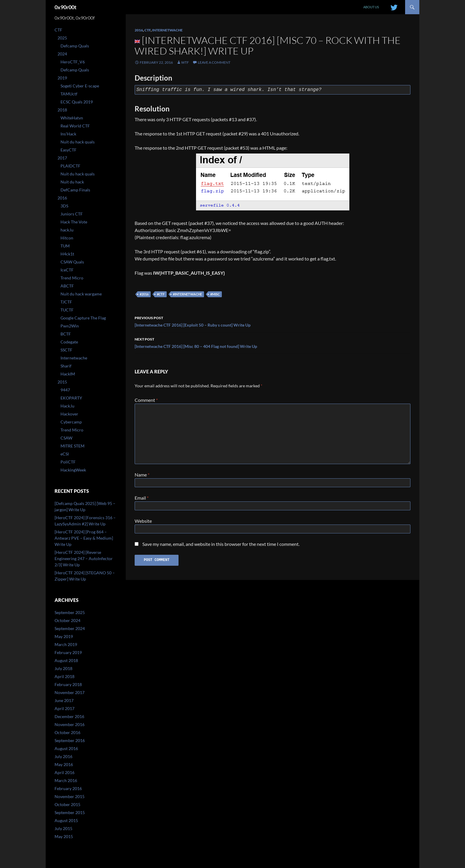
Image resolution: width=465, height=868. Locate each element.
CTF (148, 30)
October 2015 (67, 804)
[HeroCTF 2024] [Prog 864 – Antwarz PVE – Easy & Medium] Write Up (84, 538)
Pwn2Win (70, 326)
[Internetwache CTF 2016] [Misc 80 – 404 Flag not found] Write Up (273, 342)
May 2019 (64, 636)
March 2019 (66, 644)
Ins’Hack (68, 134)
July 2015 (63, 828)
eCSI (65, 454)
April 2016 (65, 772)
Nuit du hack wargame (81, 294)
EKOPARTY (71, 398)
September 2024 (70, 628)
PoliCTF (68, 462)
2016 (139, 30)
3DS (64, 206)
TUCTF (67, 310)
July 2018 (63, 668)
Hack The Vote (74, 222)
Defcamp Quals (75, 46)
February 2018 (68, 684)
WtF (185, 62)
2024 (62, 54)
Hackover (69, 414)
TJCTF (66, 302)
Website (143, 523)
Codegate (69, 342)
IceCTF (67, 270)
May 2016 (64, 764)
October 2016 (67, 732)
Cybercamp (71, 422)
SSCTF (66, 350)
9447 (65, 390)
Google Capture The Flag (83, 318)
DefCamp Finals (75, 190)
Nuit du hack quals (78, 142)
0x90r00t (66, 7)
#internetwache (187, 294)
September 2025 (70, 612)
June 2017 (64, 700)
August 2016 (66, 748)
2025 (62, 38)
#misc (215, 294)
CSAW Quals (72, 262)
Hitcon (67, 238)
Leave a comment (214, 62)
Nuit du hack (72, 182)
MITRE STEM (73, 446)
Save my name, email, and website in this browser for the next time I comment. (221, 548)
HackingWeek (73, 470)
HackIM (68, 374)
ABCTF (67, 286)
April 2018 (65, 676)
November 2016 (70, 724)
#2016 (144, 294)
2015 (62, 382)
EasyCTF (69, 150)
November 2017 (70, 692)
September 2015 (70, 812)
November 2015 (70, 796)
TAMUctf (69, 94)
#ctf (161, 294)
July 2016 (63, 756)
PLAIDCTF (70, 166)
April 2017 (65, 708)
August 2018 (66, 660)
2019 (62, 78)
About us (371, 7)
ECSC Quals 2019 (77, 102)
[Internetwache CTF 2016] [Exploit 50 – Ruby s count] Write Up (273, 321)
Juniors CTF (72, 214)
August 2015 (66, 820)
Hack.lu (67, 406)
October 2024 (67, 620)
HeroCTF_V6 (73, 62)
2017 (62, 158)
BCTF (66, 334)
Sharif (66, 366)
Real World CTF (75, 126)
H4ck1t (67, 254)
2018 (62, 110)
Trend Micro (72, 278)
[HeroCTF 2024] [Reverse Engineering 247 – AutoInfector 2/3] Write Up (84, 558)
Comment (146, 400)
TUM (65, 246)
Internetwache (167, 30)
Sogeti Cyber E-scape (80, 86)
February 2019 (68, 652)
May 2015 (64, 836)
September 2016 (70, 740)
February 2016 (68, 788)
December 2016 (69, 716)
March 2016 (66, 780)
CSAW (66, 438)
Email (142, 499)
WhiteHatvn (72, 118)
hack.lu (67, 230)
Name (142, 475)
